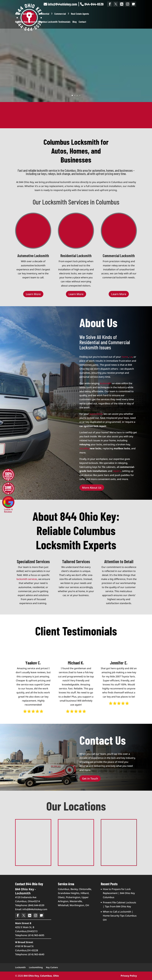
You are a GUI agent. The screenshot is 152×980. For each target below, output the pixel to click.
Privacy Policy (129, 976)
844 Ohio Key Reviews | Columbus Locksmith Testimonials (43, 22)
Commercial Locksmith (119, 256)
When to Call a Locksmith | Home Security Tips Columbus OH (120, 916)
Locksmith (20, 967)
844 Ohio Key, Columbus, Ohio (41, 976)
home (125, 357)
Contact (82, 22)
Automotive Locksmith (33, 256)
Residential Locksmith (76, 256)
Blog (75, 22)
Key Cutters (52, 967)
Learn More (76, 77)
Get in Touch (90, 778)
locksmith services (27, 579)
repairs (117, 471)
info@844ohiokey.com (60, 4)
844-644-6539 (92, 4)
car (131, 357)
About (18, 14)
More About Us (92, 488)
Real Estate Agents (80, 14)
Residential (44, 14)
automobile (96, 414)
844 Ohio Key (76, 42)
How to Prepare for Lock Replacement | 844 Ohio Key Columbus (119, 893)
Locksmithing (36, 967)
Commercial (60, 14)
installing (85, 448)
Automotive (28, 14)
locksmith (106, 383)
